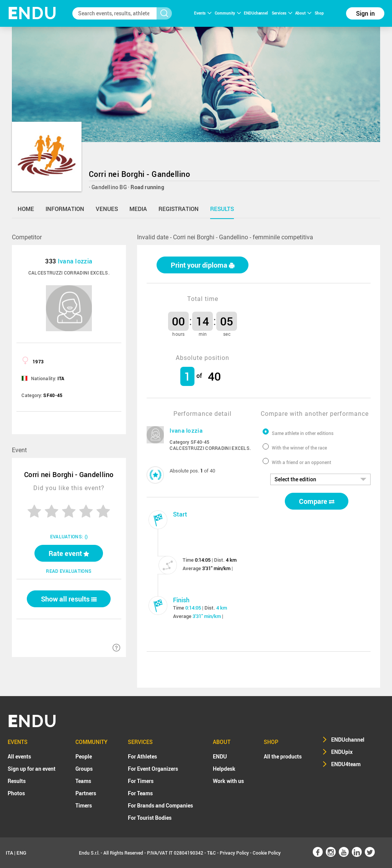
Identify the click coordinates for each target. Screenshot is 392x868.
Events (203, 13)
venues (107, 209)
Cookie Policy (267, 853)
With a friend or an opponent (301, 462)
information (65, 209)
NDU (32, 13)
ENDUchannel (256, 13)
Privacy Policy (234, 853)
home (26, 209)
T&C (212, 853)
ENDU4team (346, 764)
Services (282, 13)
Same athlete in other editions (303, 433)
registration (179, 209)
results (222, 209)
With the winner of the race (299, 448)
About (303, 13)
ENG (21, 853)
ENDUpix (342, 752)
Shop (319, 13)
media (138, 209)
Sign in (365, 13)
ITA (9, 853)
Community (228, 13)
